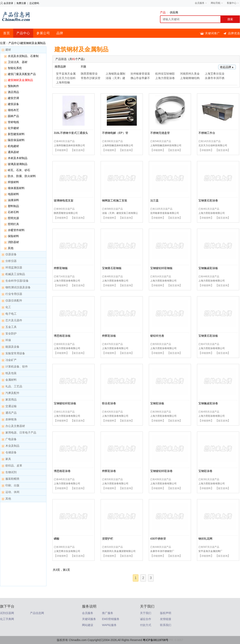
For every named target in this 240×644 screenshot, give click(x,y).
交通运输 (11, 406)
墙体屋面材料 (16, 188)
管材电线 (13, 122)
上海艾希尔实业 (215, 74)
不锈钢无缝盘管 (160, 133)
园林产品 (13, 116)
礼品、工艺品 (14, 386)
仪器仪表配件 (14, 300)
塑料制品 (13, 206)
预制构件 (13, 86)
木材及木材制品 (18, 158)
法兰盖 (154, 200)
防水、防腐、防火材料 (22, 176)
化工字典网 (7, 619)
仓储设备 (11, 452)
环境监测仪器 (14, 267)
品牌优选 (234, 33)
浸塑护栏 (108, 539)
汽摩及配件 (12, 393)
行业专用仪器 (14, 294)
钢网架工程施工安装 (115, 200)
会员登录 (8, 3)
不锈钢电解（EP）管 (115, 133)
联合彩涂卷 (109, 403)
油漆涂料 (13, 200)
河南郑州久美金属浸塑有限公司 (119, 551)
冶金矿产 (11, 360)
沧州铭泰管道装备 (140, 74)
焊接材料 (13, 182)
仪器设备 (11, 254)
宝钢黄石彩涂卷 (208, 200)
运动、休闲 (12, 492)
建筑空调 (13, 98)
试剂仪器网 (7, 613)
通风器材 (13, 152)
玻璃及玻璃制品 (18, 164)
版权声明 (166, 613)
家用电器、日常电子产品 (21, 433)
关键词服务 (89, 619)
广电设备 (11, 439)
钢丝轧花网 (205, 539)
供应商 (174, 12)
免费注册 (21, 3)
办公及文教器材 (15, 426)
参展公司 (43, 33)
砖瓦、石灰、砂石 (19, 170)
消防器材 (13, 242)
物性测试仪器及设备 (18, 287)
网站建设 (88, 625)
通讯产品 (11, 413)
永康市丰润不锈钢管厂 (215, 78)
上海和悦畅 (63, 82)
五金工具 (11, 327)
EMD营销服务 (111, 619)
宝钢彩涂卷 (205, 471)
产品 (164, 12)
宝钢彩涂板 (157, 403)
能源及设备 (12, 347)
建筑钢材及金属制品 (20, 80)
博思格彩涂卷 (62, 471)
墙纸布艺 (13, 110)
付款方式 (146, 625)
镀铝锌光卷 (157, 336)
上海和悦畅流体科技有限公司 (69, 145)
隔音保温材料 (16, 140)
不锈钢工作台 (207, 133)
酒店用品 (13, 92)
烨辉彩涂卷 (109, 471)
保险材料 (13, 236)
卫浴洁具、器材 (18, 62)
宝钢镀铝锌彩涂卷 (161, 471)
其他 (11, 248)
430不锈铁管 (158, 539)
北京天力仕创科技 (66, 78)
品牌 (60, 33)
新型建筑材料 (16, 134)
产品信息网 (37, 613)
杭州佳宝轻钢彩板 (165, 74)
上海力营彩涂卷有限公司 (212, 213)
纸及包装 (11, 373)
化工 (8, 307)
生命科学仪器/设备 (17, 281)
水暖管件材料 (16, 230)
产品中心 (23, 33)
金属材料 (11, 380)
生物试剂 (11, 472)
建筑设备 (13, 104)
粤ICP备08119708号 (156, 640)
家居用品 (11, 400)
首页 (7, 33)
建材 (8, 50)
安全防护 (11, 334)
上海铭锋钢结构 (190, 78)
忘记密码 (34, 3)
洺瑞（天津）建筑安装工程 (115, 78)
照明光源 (13, 218)
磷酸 (57, 539)
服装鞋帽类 (12, 479)
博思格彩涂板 (62, 336)
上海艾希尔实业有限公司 (67, 551)
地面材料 (13, 194)
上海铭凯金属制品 (115, 74)
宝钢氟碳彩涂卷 (208, 403)
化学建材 (13, 128)
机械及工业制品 (15, 274)
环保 (8, 340)
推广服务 (108, 613)
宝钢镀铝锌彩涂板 (65, 403)
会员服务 (88, 613)
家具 (8, 459)
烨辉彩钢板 (61, 268)
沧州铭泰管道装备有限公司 (165, 213)
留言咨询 (78, 150)
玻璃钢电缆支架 (64, 200)
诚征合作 (146, 619)
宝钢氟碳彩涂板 (208, 268)
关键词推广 (212, 33)
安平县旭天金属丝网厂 (66, 74)
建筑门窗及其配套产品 (22, 74)
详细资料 (61, 150)
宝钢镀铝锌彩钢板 (161, 268)
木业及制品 (12, 446)
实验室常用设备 (15, 353)
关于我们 (146, 613)
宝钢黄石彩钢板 (112, 268)
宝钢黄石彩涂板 (208, 336)
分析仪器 (11, 261)
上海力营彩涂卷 (165, 78)
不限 (83, 67)
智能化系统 (15, 68)
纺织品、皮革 (14, 466)
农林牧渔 (11, 419)
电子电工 (11, 314)
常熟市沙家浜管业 (91, 78)
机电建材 (13, 146)
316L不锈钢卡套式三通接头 (71, 133)
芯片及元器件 (14, 320)
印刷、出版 (12, 485)
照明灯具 (13, 224)
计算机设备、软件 (17, 367)
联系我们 (166, 625)
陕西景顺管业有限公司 (66, 213)
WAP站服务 (109, 625)
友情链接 (166, 619)
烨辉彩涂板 (109, 336)
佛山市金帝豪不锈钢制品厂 (140, 78)
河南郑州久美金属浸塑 (190, 74)
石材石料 (13, 212)
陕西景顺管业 (89, 74)
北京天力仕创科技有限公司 (213, 145)
